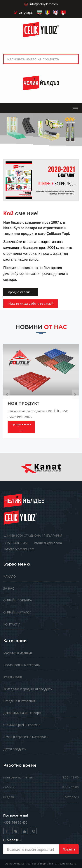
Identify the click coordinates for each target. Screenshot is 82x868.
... (21, 427)
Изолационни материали (22, 665)
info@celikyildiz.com (48, 543)
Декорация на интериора (22, 713)
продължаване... (20, 292)
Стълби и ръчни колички (22, 725)
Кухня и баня (13, 677)
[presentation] (7, 394)
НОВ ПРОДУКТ (24, 404)
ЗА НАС (9, 588)
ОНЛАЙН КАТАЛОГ (17, 612)
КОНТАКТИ (12, 624)
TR (63, 14)
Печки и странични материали (26, 737)
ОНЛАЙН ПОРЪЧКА (18, 600)
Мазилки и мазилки (18, 653)
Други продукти (15, 749)
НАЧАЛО (10, 576)
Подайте (69, 849)
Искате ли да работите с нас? (31, 303)
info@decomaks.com (19, 549)
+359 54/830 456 (16, 543)
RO (47, 14)
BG (40, 14)
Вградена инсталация (19, 701)
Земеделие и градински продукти (28, 689)
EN (55, 14)
